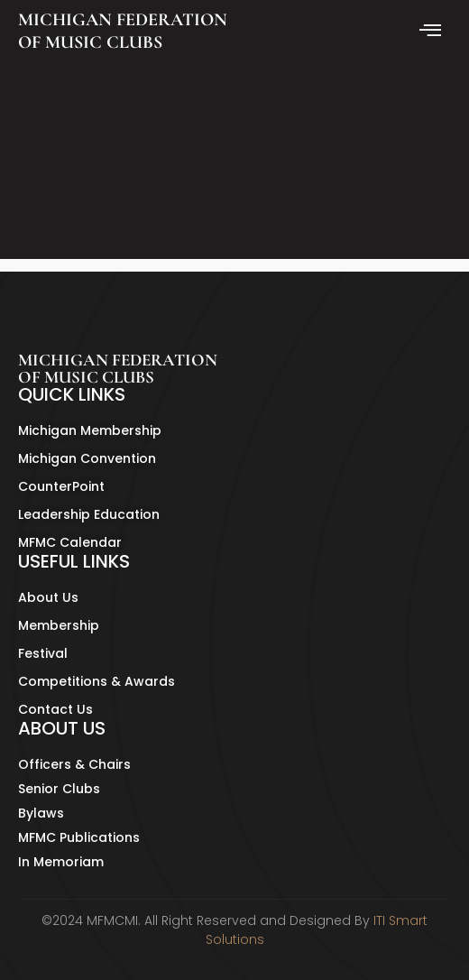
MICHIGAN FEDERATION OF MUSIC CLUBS (123, 31)
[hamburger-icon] (431, 32)
